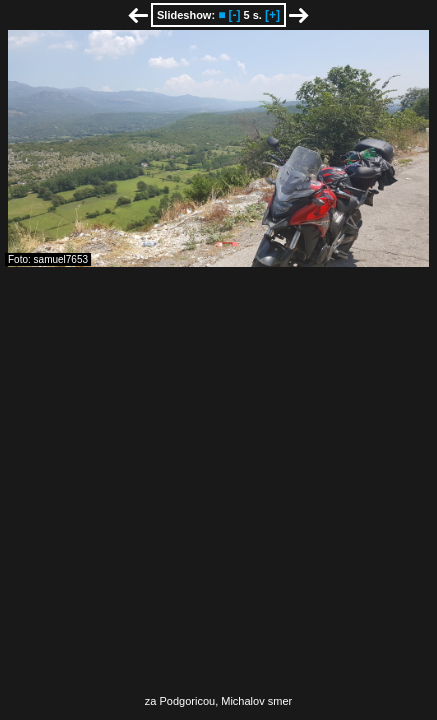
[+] (272, 15)
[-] (234, 15)
